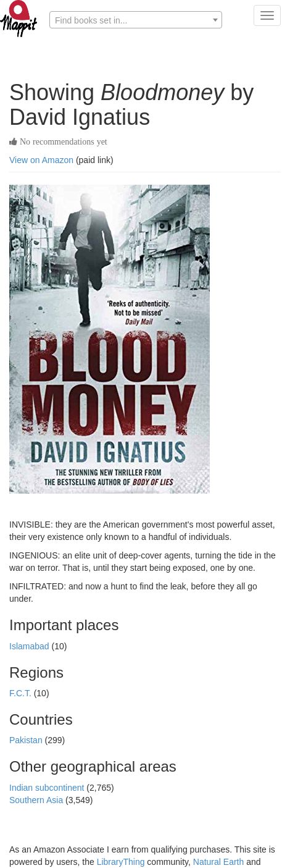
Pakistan (27, 740)
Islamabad (30, 646)
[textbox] (136, 20)
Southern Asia (37, 800)
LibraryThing (121, 862)
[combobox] (136, 20)
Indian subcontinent (48, 788)
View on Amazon (41, 160)
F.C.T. (22, 693)
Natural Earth (218, 862)
